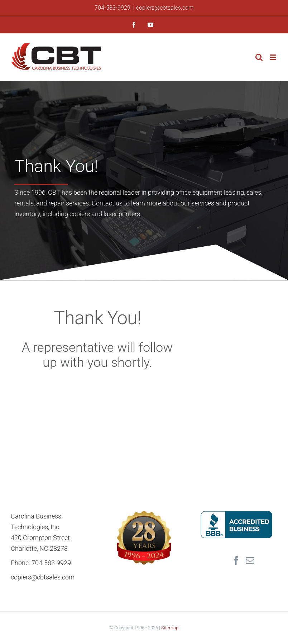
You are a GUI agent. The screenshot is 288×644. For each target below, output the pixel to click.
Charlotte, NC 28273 (39, 548)
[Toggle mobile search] (259, 57)
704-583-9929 (112, 8)
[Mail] (250, 560)
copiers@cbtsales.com (165, 8)
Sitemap (170, 628)
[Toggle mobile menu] (273, 57)
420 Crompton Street (40, 538)
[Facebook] (236, 560)
